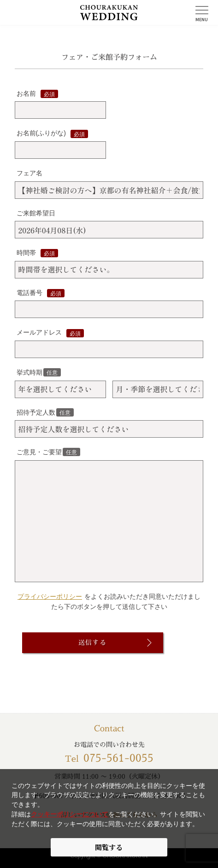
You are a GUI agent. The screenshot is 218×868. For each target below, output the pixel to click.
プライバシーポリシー (50, 596)
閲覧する (109, 847)
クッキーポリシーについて (70, 814)
